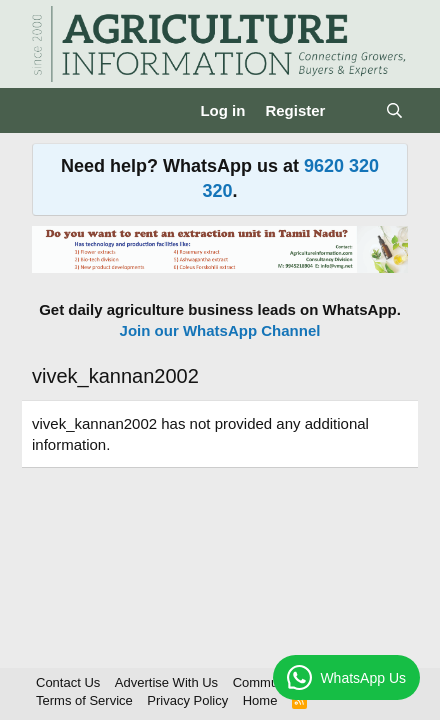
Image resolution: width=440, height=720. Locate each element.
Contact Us (68, 682)
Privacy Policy (187, 700)
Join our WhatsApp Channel (220, 330)
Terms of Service (84, 700)
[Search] (394, 110)
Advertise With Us (166, 682)
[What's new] (354, 110)
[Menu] (49, 111)
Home (260, 700)
